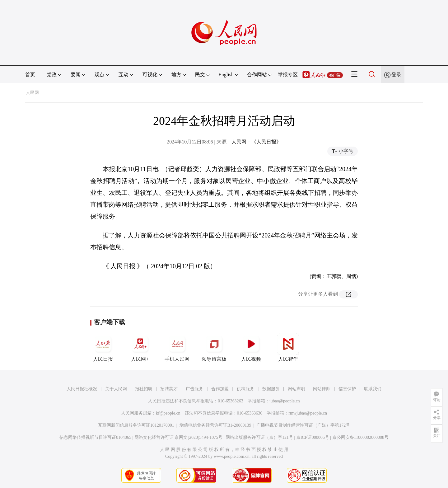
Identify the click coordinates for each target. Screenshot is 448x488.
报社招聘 (144, 389)
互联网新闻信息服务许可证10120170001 (136, 425)
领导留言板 (214, 347)
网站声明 (296, 389)
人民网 (32, 93)
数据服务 (271, 389)
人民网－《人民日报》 (256, 142)
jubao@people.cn (285, 401)
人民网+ (140, 347)
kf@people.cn (168, 413)
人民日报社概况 (82, 389)
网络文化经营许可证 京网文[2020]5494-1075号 (179, 437)
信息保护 (347, 389)
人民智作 (288, 347)
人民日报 (103, 347)
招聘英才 (169, 389)
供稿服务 (245, 389)
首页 (30, 75)
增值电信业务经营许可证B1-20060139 (215, 425)
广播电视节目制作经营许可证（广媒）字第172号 (303, 425)
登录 (396, 75)
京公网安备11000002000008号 (360, 437)
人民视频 (251, 347)
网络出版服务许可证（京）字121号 (259, 437)
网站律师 (322, 389)
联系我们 (373, 389)
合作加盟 (220, 389)
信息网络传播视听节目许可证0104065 (95, 437)
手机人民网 (177, 347)
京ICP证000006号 (313, 437)
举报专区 (288, 75)
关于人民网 (116, 389)
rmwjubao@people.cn (308, 413)
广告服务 (194, 389)
